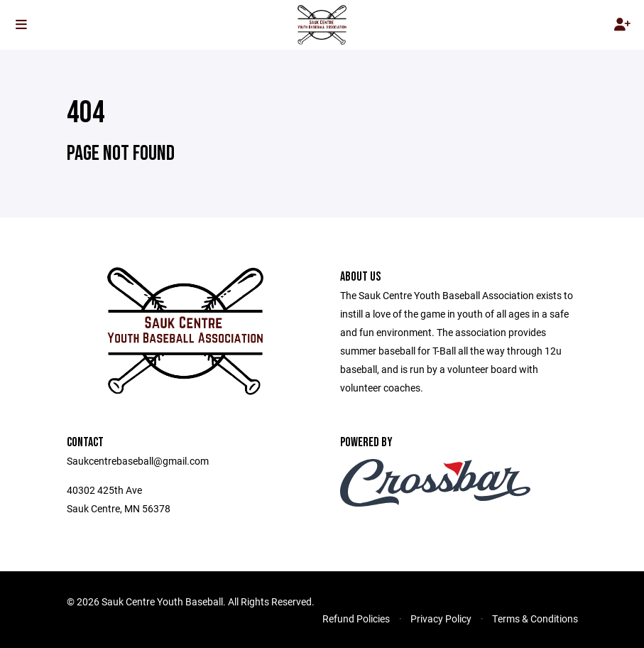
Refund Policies (356, 619)
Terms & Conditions (535, 619)
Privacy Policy (441, 619)
